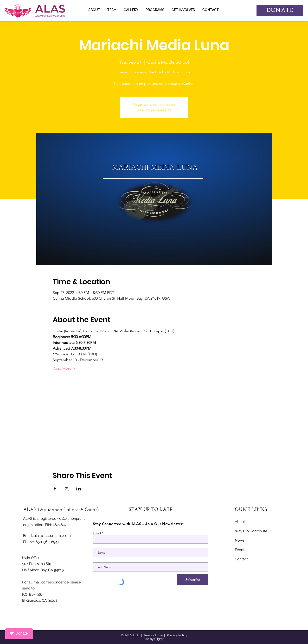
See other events (154, 110)
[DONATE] (280, 10)
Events (241, 550)
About (240, 522)
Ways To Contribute (251, 531)
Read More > (64, 368)
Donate (19, 633)
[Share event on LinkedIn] (79, 489)
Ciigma (159, 639)
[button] (131, 10)
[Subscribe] (192, 579)
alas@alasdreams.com (52, 536)
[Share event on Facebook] (55, 489)
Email (97, 533)
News (240, 540)
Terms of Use (153, 635)
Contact (241, 559)
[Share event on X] (67, 489)
